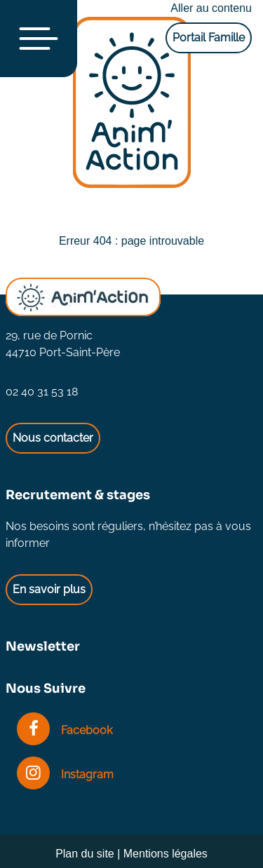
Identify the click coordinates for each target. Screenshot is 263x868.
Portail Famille (209, 38)
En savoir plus (49, 589)
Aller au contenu (211, 8)
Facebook (65, 730)
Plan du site (85, 854)
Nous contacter (53, 438)
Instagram (65, 774)
